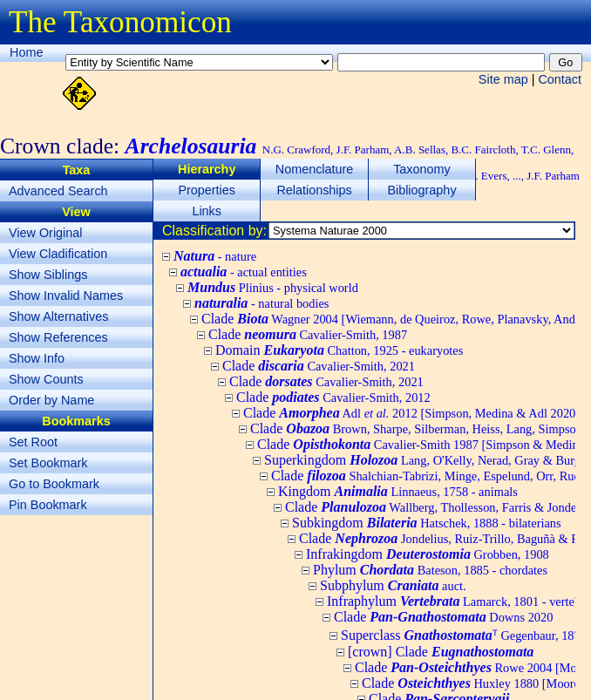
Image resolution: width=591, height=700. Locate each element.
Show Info (37, 358)
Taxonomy (422, 169)
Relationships (314, 190)
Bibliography (421, 190)
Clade (308, 334)
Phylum (430, 570)
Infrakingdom (428, 554)
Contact (560, 79)
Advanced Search (58, 191)
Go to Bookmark (54, 484)
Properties (207, 190)
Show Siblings (48, 275)
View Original (46, 233)
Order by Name (51, 400)
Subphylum (393, 585)
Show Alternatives (58, 316)
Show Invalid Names (66, 296)
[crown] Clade (441, 652)
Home (26, 52)
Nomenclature (315, 169)
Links (207, 211)
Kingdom (398, 491)
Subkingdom (427, 523)
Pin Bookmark (48, 505)
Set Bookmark (48, 463)
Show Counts (46, 379)
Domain (339, 350)
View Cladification (58, 254)
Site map (503, 79)
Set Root (33, 442)
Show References (58, 337)
